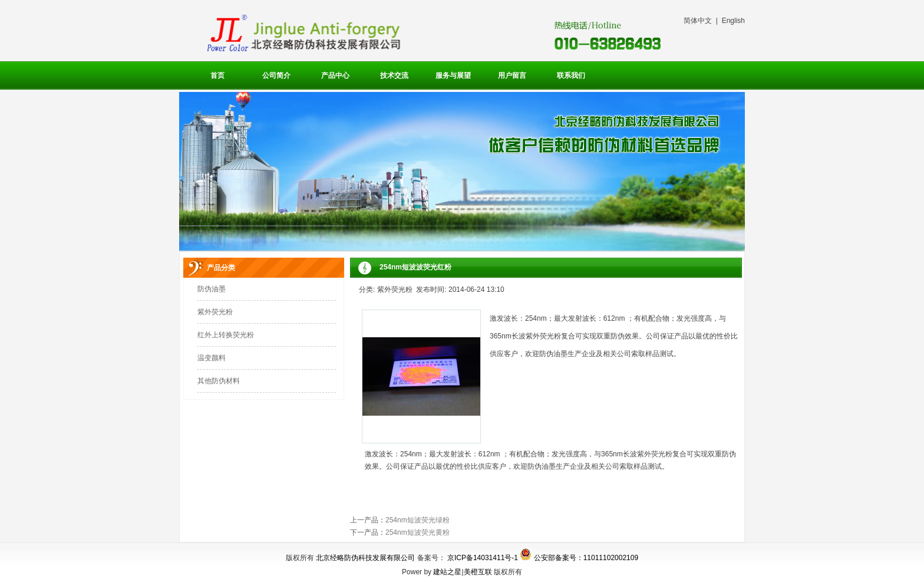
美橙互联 (478, 572)
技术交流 (394, 75)
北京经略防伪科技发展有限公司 (365, 558)
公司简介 (276, 75)
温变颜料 (212, 358)
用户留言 (512, 75)
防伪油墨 (212, 289)
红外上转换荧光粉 (226, 335)
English (733, 21)
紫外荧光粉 (215, 312)
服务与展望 (453, 75)
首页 (217, 75)
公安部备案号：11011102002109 (586, 558)
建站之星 (447, 572)
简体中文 (698, 21)
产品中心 (335, 75)
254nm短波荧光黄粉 (418, 532)
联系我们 (571, 75)
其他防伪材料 (219, 381)
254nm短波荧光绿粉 (418, 520)
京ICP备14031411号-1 (483, 558)
